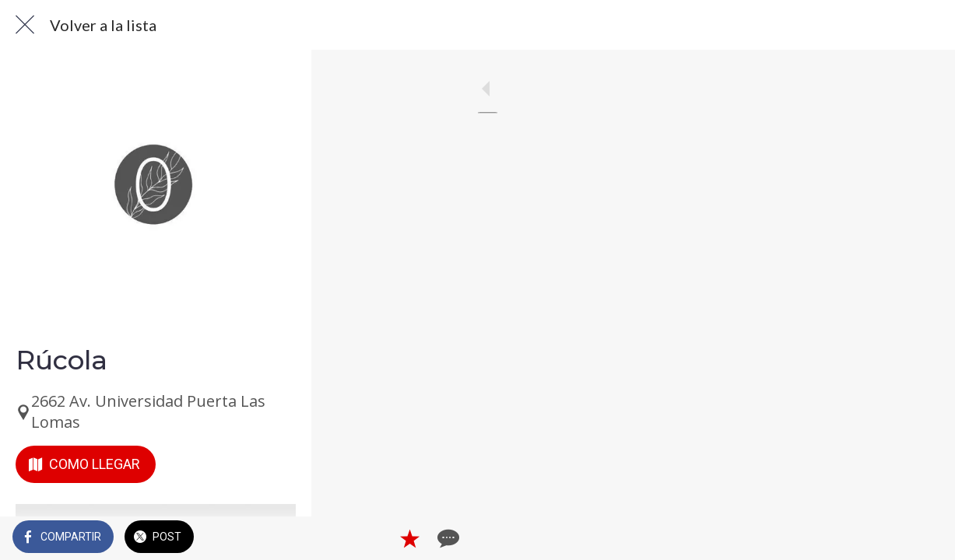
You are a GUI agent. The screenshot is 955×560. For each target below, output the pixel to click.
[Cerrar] (25, 25)
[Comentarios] (924, 538)
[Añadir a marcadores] (887, 538)
